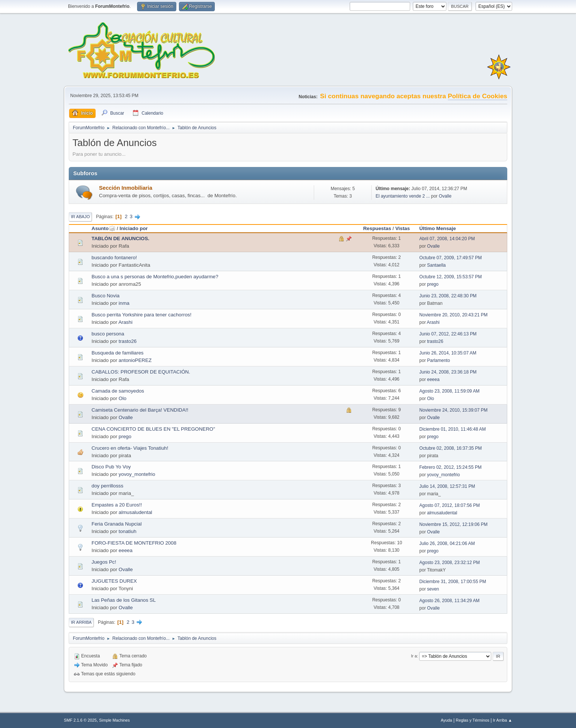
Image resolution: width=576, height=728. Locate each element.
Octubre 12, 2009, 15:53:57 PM (451, 277)
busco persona (108, 334)
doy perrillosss (107, 486)
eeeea (433, 380)
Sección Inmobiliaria (126, 188)
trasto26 (128, 341)
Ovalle (445, 196)
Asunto (103, 228)
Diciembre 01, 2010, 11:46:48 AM (453, 429)
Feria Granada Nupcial (117, 524)
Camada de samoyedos (118, 391)
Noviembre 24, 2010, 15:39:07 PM (454, 410)
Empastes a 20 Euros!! (117, 505)
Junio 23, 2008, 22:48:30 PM (448, 296)
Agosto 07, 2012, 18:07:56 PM (450, 505)
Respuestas (377, 228)
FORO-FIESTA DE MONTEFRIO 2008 (134, 543)
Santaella (436, 265)
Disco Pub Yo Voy (111, 467)
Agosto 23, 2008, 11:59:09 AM (450, 391)
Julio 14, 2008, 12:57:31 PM (447, 486)
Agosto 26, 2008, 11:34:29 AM (450, 601)
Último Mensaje (438, 228)
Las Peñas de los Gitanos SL (124, 600)
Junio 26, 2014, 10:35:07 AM (448, 353)
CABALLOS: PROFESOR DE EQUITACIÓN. (141, 372)
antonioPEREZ (135, 360)
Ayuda (446, 720)
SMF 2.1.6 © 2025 (80, 720)
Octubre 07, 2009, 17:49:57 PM (451, 258)
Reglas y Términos (473, 720)
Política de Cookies (478, 96)
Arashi (126, 322)
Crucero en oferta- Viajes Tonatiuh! (130, 448)
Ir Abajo (80, 217)
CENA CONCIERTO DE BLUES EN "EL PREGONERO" (153, 429)
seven (433, 589)
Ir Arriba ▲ (503, 720)
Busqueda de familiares (117, 353)
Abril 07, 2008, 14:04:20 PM (447, 239)
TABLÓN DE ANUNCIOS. (120, 238)
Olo (123, 398)
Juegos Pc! (104, 562)
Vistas (402, 228)
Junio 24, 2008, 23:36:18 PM (448, 372)
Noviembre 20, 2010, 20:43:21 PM (454, 315)
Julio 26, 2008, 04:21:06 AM (447, 543)
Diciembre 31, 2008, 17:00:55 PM (453, 582)
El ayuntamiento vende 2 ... (402, 196)
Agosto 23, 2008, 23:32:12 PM (450, 563)
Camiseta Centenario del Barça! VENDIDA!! (140, 410)
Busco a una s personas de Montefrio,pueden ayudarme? (155, 277)
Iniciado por (134, 228)
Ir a (414, 656)
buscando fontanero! (114, 258)
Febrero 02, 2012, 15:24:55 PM (451, 467)
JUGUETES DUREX (114, 581)
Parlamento (438, 360)
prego (433, 284)
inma (124, 303)
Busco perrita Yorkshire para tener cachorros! (141, 315)
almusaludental (136, 512)
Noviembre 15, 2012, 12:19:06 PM (454, 524)
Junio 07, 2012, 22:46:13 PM (448, 334)
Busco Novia (106, 296)
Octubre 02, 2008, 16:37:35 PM (451, 448)
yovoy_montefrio (137, 474)
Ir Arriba (81, 622)
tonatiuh (128, 531)
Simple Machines (114, 720)
